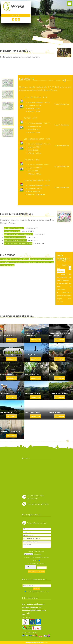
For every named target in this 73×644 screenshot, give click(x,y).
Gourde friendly (6, 259)
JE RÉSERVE (64, 270)
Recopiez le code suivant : (37, 564)
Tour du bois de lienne (12, 231)
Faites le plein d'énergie (21, 259)
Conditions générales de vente (34, 610)
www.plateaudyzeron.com (34, 642)
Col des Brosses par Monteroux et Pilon (19, 234)
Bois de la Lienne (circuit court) (15, 240)
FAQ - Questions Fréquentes (33, 604)
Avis (26, 614)
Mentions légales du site (32, 607)
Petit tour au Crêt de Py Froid (15, 237)
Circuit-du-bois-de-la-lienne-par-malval (18, 243)
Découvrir (11, 340)
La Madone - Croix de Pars (14, 228)
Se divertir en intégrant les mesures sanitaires (23, 262)
